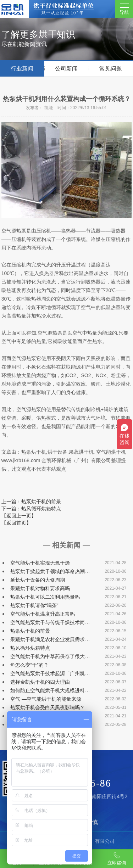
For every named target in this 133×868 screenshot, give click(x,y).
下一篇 (31, 509)
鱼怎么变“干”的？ (29, 665)
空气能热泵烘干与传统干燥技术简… (50, 622)
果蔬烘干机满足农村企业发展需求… (50, 639)
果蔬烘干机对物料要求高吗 (40, 588)
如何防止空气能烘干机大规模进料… (50, 690)
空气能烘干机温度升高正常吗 (43, 614)
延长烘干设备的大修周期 (38, 580)
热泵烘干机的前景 (30, 631)
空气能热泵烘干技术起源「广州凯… (50, 673)
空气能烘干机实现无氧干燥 (40, 563)
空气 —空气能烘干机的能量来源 (46, 699)
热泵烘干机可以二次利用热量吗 (45, 597)
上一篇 (31, 502)
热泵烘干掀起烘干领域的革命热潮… (50, 571)
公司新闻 (66, 69)
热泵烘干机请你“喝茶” (34, 605)
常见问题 (111, 69)
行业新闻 (22, 69)
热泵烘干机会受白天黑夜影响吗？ (48, 707)
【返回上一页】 (19, 516)
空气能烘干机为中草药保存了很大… (50, 656)
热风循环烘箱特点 (30, 648)
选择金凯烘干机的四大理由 (40, 682)
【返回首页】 (16, 523)
